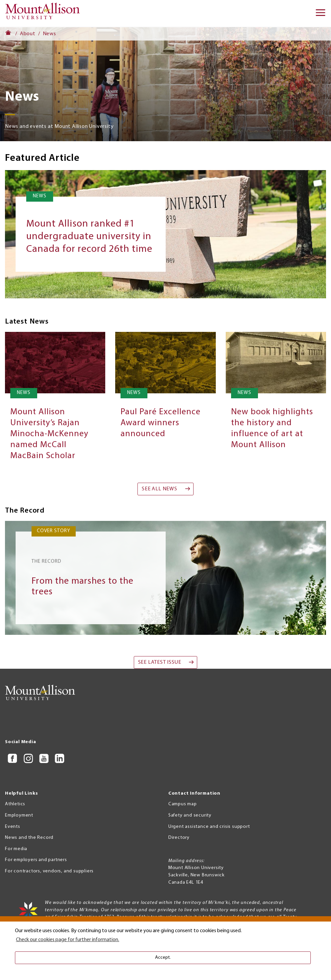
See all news (160, 489)
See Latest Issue (160, 662)
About (28, 34)
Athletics (15, 804)
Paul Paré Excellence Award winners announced (161, 423)
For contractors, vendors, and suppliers (49, 871)
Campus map (183, 804)
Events (13, 827)
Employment (19, 815)
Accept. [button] (163, 958)
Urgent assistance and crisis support (209, 827)
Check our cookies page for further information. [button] (68, 940)
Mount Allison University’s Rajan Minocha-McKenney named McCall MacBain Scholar (49, 434)
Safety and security (190, 815)
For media (16, 849)
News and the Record (29, 838)
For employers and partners (36, 860)
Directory (179, 838)
